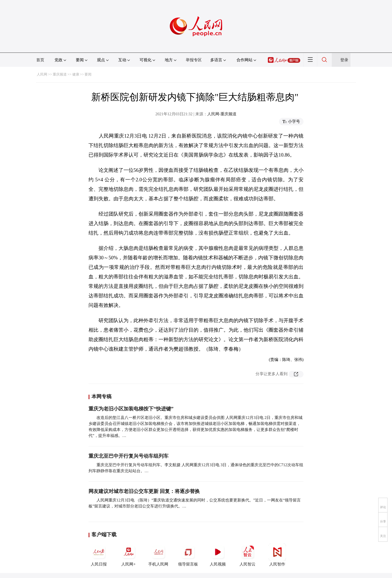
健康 (76, 74)
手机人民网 (158, 555)
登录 (344, 60)
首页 (40, 60)
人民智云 (247, 555)
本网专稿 (101, 396)
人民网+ (128, 555)
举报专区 (194, 60)
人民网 (42, 74)
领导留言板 (188, 555)
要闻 (88, 74)
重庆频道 (60, 74)
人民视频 (218, 555)
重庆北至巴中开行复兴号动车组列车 (128, 456)
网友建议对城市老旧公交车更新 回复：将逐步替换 (144, 491)
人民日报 (99, 555)
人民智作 (277, 555)
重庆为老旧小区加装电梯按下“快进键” (131, 409)
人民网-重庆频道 (222, 114)
